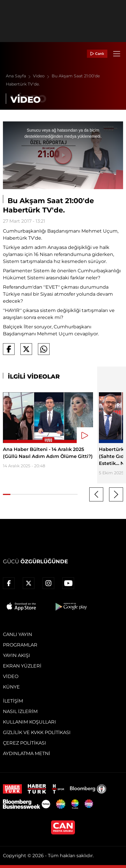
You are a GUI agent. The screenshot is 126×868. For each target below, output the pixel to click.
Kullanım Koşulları (29, 722)
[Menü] (117, 54)
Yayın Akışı (16, 655)
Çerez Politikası (24, 743)
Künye (11, 687)
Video (42, 76)
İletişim (13, 701)
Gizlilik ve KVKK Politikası (37, 732)
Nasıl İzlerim (20, 711)
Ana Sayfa (19, 76)
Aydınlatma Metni (27, 753)
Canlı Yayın (17, 634)
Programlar (20, 645)
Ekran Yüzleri (22, 666)
